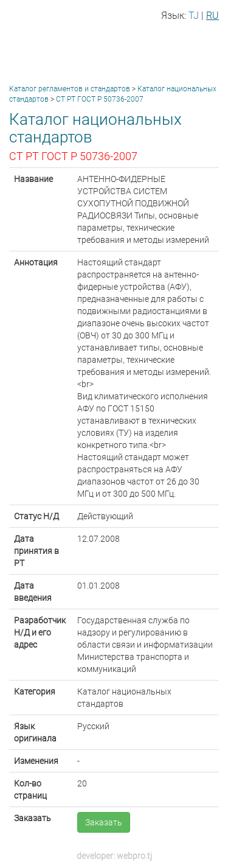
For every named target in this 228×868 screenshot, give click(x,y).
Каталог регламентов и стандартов (70, 89)
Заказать (104, 822)
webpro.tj (134, 856)
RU (212, 16)
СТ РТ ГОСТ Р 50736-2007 (100, 99)
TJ (194, 16)
